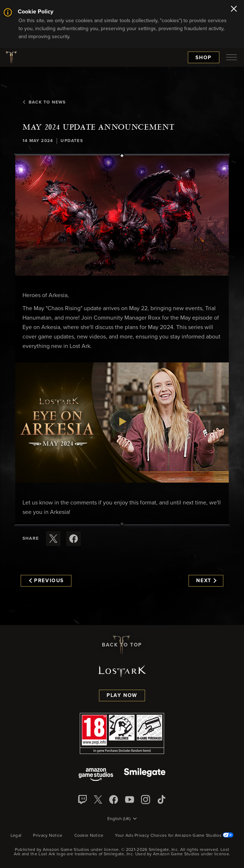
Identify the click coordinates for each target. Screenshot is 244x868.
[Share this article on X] (53, 539)
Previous (46, 581)
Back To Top (122, 645)
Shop (204, 58)
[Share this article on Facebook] (74, 539)
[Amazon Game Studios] (96, 775)
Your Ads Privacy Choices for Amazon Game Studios (174, 836)
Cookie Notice (89, 836)
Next (206, 581)
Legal (16, 836)
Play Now (122, 695)
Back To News (44, 102)
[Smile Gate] (145, 775)
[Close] (234, 9)
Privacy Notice (48, 836)
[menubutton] (232, 57)
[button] (122, 216)
